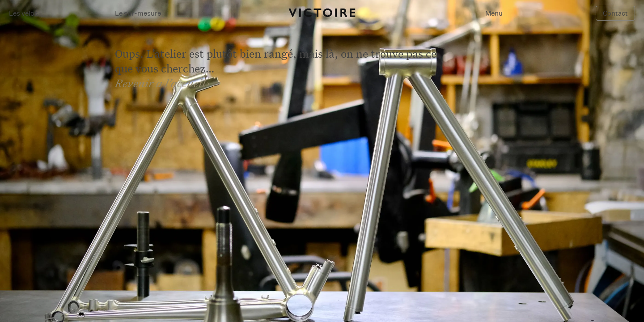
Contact (615, 13)
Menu (494, 13)
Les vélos (23, 13)
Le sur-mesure (138, 13)
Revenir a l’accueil (160, 83)
